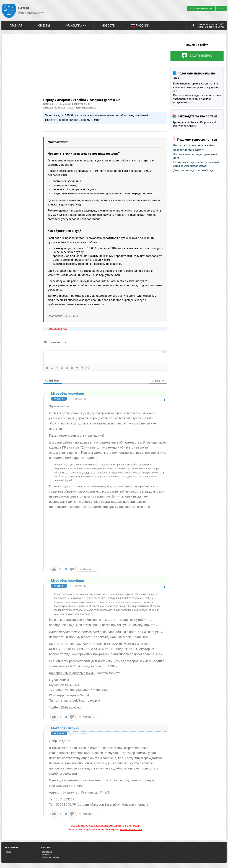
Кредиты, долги (64, 107)
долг (65, 329)
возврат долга (55, 329)
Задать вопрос (201, 56)
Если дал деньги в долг (119, 632)
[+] (87, 367)
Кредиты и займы (86, 107)
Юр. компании (76, 26)
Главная (16, 26)
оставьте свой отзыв (131, 829)
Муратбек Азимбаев (67, 394)
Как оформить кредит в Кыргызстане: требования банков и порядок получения (197, 99)
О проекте (47, 852)
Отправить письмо (51, 857)
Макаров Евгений (65, 728)
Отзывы (46, 854)
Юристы (44, 26)
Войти (9, 852)
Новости (108, 26)
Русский (140, 26)
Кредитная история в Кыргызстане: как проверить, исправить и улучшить (197, 87)
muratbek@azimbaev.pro (82, 700)
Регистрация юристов (201, 8)
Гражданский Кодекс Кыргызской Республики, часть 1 (195, 124)
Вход (221, 8)
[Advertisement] (105, 69)
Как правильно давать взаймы (72, 673)
